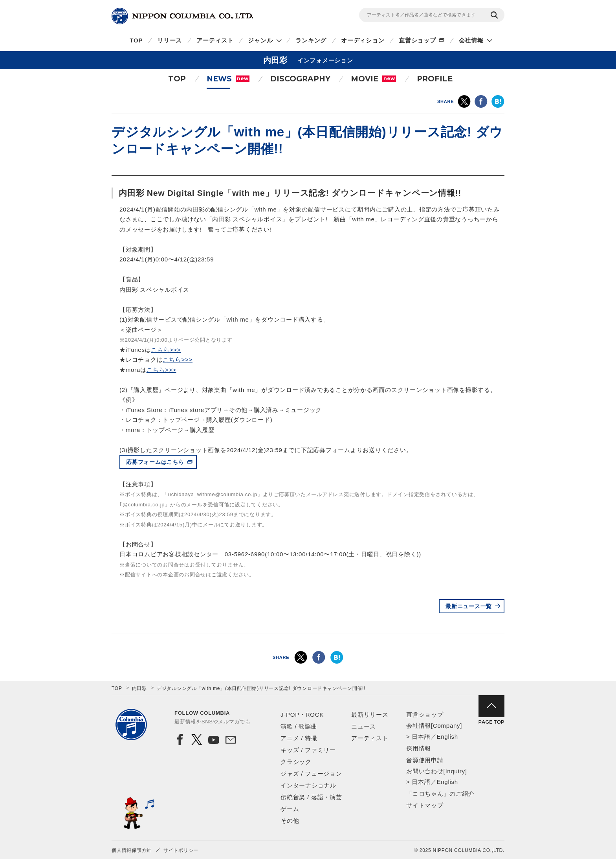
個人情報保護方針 (132, 850)
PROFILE (435, 79)
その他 (290, 821)
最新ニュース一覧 (469, 606)
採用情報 (419, 748)
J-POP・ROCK (302, 715)
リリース (170, 40)
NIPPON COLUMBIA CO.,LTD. (182, 16)
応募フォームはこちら (155, 462)
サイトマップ (425, 805)
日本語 (421, 737)
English (447, 737)
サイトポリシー (181, 850)
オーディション (363, 40)
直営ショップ (417, 40)
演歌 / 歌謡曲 (299, 726)
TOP (136, 40)
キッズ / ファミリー (308, 750)
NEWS (228, 79)
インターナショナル (308, 785)
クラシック (296, 762)
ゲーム (290, 809)
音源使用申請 (425, 760)
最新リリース (370, 715)
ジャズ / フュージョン (311, 773)
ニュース (364, 726)
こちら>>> (166, 350)
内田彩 (139, 688)
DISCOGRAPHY (300, 79)
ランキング (311, 40)
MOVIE (373, 79)
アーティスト (215, 40)
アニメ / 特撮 (299, 738)
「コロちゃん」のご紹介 (440, 794)
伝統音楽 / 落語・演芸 (311, 797)
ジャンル (260, 40)
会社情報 (471, 40)
